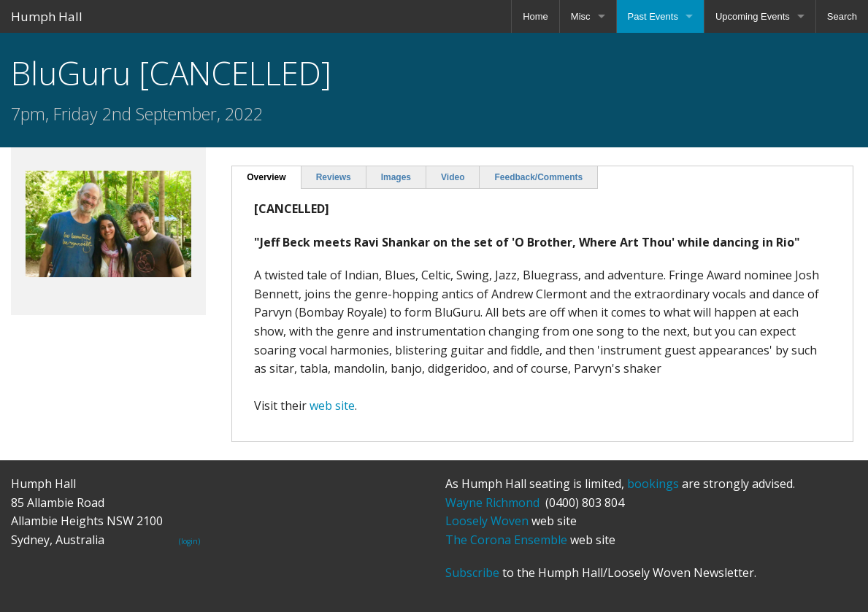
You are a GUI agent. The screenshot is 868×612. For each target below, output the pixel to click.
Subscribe (472, 573)
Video (453, 177)
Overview (266, 177)
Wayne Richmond (492, 503)
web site (332, 406)
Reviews (334, 177)
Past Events (653, 16)
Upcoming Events (753, 16)
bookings (653, 484)
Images (396, 177)
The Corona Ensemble (506, 540)
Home (535, 16)
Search (842, 16)
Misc (581, 16)
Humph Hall (47, 16)
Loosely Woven (487, 521)
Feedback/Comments (538, 177)
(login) (189, 541)
